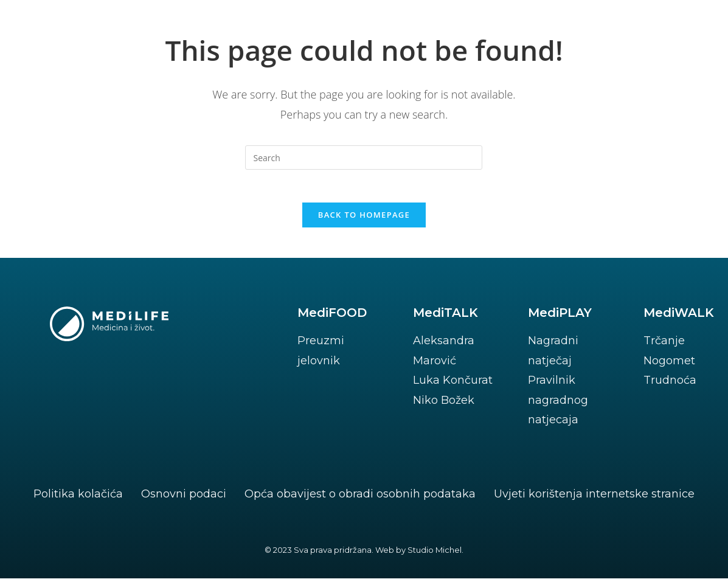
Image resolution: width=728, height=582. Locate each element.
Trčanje (664, 344)
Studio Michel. (435, 553)
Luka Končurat (453, 384)
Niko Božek (444, 403)
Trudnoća (670, 384)
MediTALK (445, 316)
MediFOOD (332, 316)
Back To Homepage (364, 218)
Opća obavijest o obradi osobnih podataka (360, 497)
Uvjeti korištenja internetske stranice (594, 497)
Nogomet (669, 364)
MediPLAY (560, 316)
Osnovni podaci (184, 497)
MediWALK (679, 316)
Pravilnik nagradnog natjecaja (558, 404)
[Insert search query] (364, 158)
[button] (643, 35)
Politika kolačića (78, 497)
